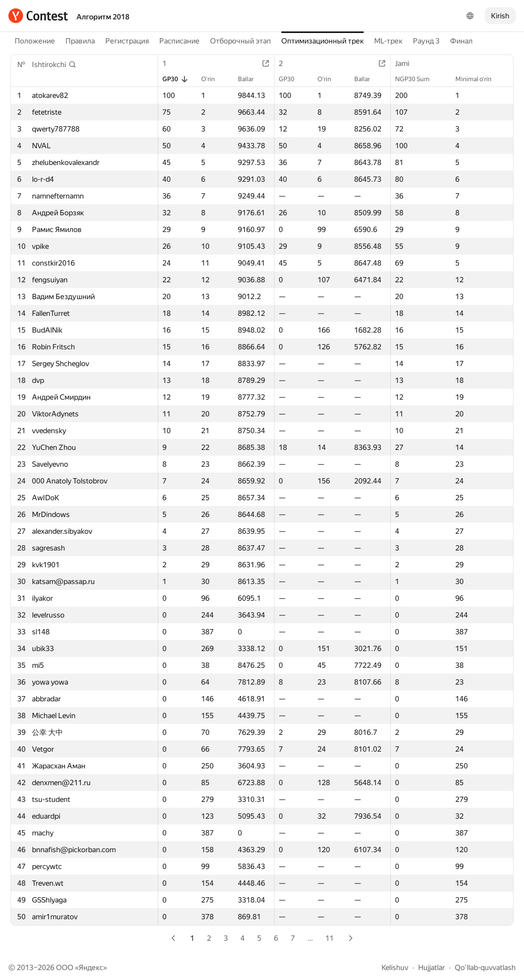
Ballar (251, 79)
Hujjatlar (432, 967)
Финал (461, 41)
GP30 (176, 79)
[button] (54, 64)
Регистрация (127, 41)
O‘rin (213, 79)
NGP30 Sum (418, 79)
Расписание (179, 41)
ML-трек (388, 41)
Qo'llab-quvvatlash (485, 967)
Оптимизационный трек (323, 41)
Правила (80, 41)
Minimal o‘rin (479, 79)
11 (330, 938)
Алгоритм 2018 (103, 17)
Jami (407, 63)
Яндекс (91, 967)
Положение (35, 41)
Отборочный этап (241, 41)
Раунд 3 (426, 41)
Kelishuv (395, 967)
